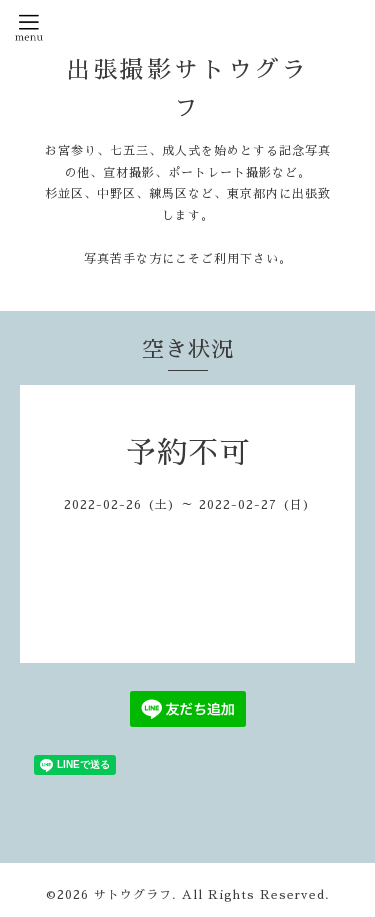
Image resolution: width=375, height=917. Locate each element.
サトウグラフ (133, 895)
